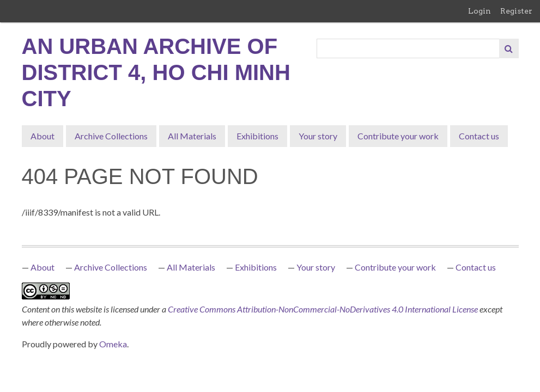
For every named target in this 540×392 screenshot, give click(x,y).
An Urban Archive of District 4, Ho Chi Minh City (156, 72)
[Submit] (509, 48)
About (43, 136)
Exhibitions (257, 136)
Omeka (113, 344)
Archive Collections (111, 136)
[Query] (408, 48)
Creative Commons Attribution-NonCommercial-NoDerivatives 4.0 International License (324, 309)
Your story (318, 136)
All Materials (192, 136)
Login (480, 11)
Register (516, 11)
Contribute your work (398, 136)
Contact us (479, 136)
